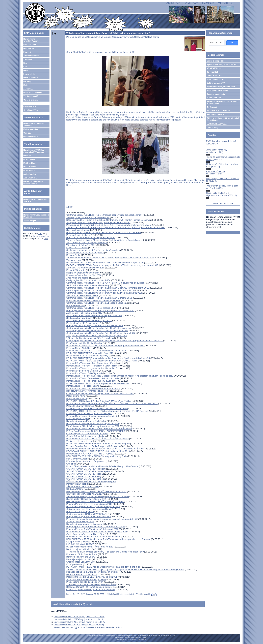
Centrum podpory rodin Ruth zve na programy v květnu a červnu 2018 (100, 290)
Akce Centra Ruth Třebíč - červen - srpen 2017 (89, 320)
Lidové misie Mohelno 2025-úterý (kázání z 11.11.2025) (78, 619)
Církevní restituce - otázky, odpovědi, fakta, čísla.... (223, 119)
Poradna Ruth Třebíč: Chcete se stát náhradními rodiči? (93, 388)
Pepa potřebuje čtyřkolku (78, 235)
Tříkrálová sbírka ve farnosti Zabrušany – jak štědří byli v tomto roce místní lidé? (105, 552)
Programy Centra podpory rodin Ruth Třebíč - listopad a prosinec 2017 (100, 310)
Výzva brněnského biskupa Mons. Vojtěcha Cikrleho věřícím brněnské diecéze (104, 240)
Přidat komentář (142, 594)
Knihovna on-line (31, 129)
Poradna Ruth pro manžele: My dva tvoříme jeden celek (93, 507)
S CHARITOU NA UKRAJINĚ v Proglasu (86, 469)
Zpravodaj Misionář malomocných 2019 (85, 268)
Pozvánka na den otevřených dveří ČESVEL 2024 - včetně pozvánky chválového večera (109, 225)
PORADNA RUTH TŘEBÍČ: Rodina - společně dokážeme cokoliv (98, 383)
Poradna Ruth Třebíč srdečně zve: (83, 386)
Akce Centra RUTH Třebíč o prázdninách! (86, 243)
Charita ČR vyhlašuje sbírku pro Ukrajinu (86, 436)
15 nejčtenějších (30, 110)
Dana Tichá (77, 594)
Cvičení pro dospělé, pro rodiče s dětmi (85, 534)
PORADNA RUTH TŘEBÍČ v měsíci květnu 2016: (90, 353)
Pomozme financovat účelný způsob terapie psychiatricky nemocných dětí (102, 519)
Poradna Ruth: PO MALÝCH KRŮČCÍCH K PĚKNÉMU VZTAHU (97, 439)
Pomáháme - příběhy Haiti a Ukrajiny (84, 343)
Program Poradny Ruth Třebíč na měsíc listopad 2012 (92, 529)
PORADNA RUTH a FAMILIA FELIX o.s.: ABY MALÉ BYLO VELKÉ (99, 401)
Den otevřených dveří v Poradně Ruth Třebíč (88, 391)
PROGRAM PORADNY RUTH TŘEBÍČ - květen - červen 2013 (96, 491)
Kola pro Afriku (73, 255)
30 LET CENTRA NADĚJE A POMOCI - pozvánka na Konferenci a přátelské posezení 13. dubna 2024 (116, 227)
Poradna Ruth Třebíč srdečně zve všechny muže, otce (93, 424)
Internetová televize (216, 79)
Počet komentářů (125, 594)
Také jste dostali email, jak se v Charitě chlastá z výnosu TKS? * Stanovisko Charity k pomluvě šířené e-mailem (96, 337)
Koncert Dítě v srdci (76, 270)
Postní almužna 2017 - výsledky (82, 323)
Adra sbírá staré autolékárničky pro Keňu (86, 579)
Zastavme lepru (74, 260)
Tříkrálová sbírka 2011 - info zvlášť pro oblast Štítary (92, 584)
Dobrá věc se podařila (77, 248)
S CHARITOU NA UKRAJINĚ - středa (84, 474)
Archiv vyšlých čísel (32, 221)
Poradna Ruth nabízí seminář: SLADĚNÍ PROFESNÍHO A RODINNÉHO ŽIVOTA (105, 449)
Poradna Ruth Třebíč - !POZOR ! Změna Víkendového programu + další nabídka (106, 346)
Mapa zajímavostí (31, 78)
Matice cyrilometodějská (218, 90)
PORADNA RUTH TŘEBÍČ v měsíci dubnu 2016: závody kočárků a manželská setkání (108, 358)
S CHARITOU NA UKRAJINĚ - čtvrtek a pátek (88, 471)
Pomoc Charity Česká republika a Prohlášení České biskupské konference (102, 466)
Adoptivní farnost (31, 56)
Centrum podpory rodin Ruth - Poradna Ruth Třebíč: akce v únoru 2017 (101, 333)
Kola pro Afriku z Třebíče (78, 542)
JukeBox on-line (214, 98)
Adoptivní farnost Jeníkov (218, 111)
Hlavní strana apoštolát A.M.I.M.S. (33, 125)
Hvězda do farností (75, 305)
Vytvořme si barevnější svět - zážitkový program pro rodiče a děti (97, 496)
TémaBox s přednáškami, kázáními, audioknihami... (222, 102)
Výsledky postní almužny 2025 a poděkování (88, 217)
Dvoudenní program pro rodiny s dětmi (85, 524)
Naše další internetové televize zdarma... (33, 182)
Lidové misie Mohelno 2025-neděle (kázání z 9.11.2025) (79, 625)
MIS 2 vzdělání (30, 163)
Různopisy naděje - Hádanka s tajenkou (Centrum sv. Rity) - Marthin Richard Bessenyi (108, 220)
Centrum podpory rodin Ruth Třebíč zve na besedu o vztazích (96, 303)
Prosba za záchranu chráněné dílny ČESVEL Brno (91, 238)
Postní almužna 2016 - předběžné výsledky (87, 356)
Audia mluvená (30, 178)
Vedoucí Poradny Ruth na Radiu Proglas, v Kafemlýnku (93, 446)
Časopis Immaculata (216, 94)
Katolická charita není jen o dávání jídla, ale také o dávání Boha (97, 408)
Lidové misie (29, 74)
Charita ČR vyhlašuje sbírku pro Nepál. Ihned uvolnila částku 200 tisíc (100, 393)
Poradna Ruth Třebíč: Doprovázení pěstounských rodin (93, 378)
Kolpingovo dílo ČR (216, 114)
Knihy (26, 85)
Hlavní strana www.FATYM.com (31, 40)
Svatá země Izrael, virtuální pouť (221, 87)
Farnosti (27, 52)
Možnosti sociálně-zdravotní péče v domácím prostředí (93, 572)
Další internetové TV (216, 83)
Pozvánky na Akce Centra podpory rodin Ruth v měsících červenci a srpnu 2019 (105, 263)
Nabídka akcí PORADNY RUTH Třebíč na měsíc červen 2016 (96, 351)
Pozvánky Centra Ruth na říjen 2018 (84, 275)
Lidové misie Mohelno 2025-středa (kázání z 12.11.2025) (79, 617)
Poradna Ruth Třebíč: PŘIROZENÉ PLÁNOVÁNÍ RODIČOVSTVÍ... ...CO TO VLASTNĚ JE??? (112, 403)
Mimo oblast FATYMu (33, 93)
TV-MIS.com (191, 3)
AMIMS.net (173, 3)
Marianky (27, 81)
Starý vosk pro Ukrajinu (77, 230)
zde (40, 234)
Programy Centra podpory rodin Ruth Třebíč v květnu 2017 (95, 326)
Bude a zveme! (30, 45)
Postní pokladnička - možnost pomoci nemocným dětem (93, 300)
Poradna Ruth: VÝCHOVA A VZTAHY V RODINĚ (90, 454)
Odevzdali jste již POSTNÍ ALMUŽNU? (85, 494)
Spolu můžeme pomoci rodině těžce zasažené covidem (93, 250)
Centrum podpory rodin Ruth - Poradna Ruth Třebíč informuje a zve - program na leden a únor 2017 (114, 341)
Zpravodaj (28, 59)
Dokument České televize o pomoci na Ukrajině (89, 413)
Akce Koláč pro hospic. (77, 278)
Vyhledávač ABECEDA (217, 124)
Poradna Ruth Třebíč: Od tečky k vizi (84, 373)
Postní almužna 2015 (76, 398)
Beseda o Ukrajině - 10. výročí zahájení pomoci (89, 587)
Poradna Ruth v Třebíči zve (79, 348)
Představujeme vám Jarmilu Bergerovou (86, 461)
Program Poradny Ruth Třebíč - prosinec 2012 (89, 517)
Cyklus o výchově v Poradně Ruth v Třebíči (87, 434)
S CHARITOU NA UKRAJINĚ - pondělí (85, 479)
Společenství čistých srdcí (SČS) (221, 65)
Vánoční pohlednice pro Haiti (80, 522)
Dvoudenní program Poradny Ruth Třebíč (86, 421)
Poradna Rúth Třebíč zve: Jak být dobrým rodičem (91, 363)
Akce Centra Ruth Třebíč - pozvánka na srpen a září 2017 (94, 315)
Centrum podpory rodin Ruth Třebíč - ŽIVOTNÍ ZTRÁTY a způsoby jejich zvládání (106, 283)
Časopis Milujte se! (215, 61)
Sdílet (70, 207)
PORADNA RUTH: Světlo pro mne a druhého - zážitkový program (98, 444)
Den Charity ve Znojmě (77, 419)
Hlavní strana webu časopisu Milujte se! (36, 216)
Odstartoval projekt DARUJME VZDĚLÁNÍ (87, 514)
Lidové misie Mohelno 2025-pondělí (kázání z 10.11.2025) (80, 622)
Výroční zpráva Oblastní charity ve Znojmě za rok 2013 (93, 426)
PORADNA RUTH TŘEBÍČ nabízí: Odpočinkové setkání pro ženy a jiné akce (103, 567)
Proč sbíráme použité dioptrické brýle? (85, 582)
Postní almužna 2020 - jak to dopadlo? (85, 253)
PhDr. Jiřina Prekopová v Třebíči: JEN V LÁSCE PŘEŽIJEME (96, 431)
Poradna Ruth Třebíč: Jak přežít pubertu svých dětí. (91, 381)
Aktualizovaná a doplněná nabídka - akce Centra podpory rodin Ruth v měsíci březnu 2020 (110, 258)
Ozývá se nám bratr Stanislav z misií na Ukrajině (90, 509)
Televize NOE (213, 72)
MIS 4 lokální (29, 170)
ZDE (132, 52)
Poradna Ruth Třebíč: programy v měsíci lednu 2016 (92, 368)
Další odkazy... (213, 128)
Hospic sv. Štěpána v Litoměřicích (83, 273)
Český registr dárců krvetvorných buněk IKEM (88, 280)
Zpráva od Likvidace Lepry (79, 441)
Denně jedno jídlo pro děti (79, 559)
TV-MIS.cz (208, 3)
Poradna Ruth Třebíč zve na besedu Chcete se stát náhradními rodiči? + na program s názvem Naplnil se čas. (120, 376)
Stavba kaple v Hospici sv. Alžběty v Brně (86, 499)
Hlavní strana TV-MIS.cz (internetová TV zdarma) (34, 151)
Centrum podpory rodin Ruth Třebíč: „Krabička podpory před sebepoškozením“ (104, 215)
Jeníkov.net (212, 107)
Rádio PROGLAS (214, 76)
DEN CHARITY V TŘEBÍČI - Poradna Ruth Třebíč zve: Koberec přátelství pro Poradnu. (109, 539)
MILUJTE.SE (226, 3)
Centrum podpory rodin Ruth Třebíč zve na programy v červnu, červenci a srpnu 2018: (108, 288)
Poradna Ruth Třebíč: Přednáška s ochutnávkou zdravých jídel (96, 532)
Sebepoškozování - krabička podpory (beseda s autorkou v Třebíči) (99, 222)
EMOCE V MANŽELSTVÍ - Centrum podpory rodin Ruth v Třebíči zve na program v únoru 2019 (112, 265)
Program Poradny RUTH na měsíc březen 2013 (89, 504)
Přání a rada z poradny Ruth (80, 512)
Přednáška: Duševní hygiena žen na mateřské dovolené (93, 537)
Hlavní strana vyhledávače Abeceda (35, 200)
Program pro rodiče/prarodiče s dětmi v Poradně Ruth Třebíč (96, 527)
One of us (71, 464)
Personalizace (29, 106)
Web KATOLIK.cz (214, 68)
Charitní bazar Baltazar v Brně (81, 562)
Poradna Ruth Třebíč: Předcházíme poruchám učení (91, 416)
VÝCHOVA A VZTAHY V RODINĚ (82, 486)
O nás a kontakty (31, 100)
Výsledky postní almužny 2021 (81, 245)
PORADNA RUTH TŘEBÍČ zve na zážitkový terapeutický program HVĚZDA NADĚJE (107, 411)
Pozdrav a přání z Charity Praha (82, 554)
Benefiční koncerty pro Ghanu (81, 557)
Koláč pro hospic (74, 564)
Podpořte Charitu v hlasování (80, 406)
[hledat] (216, 43)
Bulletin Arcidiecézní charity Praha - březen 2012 (90, 547)
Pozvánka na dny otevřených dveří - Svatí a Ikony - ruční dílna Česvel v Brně (103, 233)
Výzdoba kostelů (31, 96)
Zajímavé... (28, 89)
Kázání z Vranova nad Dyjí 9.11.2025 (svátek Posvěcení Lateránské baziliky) (88, 627)
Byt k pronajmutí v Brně (78, 549)
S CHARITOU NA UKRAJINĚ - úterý (84, 476)
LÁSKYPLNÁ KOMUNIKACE (80, 544)
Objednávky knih (31, 137)
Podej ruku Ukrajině (76, 396)
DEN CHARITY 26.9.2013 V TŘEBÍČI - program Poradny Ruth (96, 456)
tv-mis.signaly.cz (41, 236)
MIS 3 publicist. (30, 167)
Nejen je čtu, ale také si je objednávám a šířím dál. (218, 194)
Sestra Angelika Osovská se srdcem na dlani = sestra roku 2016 (97, 331)
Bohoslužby (29, 48)
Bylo (25, 63)
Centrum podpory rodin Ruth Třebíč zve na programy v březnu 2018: (99, 298)
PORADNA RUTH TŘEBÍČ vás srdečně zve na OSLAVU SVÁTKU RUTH (102, 361)
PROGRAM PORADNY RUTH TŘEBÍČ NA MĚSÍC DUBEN (95, 501)
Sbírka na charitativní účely (79, 318)
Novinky (27, 156)
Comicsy (27, 133)
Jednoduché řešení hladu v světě (82, 295)
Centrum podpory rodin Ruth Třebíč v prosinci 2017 (91, 308)
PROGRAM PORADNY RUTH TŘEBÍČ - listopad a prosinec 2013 (98, 451)
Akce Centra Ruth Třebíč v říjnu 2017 (84, 313)
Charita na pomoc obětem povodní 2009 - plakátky (91, 589)
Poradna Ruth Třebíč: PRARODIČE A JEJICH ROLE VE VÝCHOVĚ (99, 429)
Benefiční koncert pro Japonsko (82, 574)
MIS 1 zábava (29, 159)
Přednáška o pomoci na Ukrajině (82, 371)
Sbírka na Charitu (75, 489)
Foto (25, 67)
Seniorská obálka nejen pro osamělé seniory (88, 285)
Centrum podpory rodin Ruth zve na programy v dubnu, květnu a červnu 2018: (104, 293)
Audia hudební (30, 174)
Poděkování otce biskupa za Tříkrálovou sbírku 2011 (92, 577)
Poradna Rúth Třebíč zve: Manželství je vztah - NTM (92, 366)
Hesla (26, 70)
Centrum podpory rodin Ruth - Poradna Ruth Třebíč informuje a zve (99, 328)
